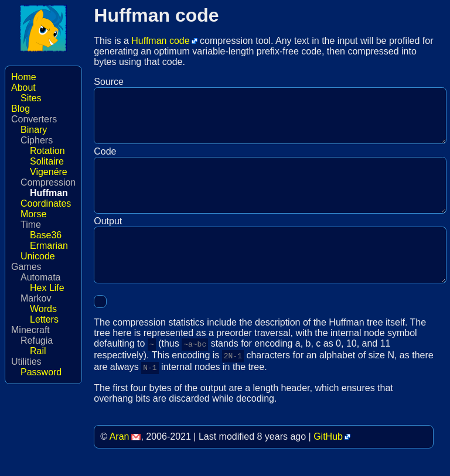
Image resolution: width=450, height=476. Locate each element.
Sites (31, 98)
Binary (34, 130)
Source (109, 82)
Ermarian (49, 246)
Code (105, 160)
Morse (33, 214)
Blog (21, 109)
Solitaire (47, 161)
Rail (38, 351)
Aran (120, 459)
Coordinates (46, 203)
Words (43, 309)
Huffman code (160, 41)
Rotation (47, 151)
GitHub (328, 459)
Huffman (49, 193)
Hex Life (47, 288)
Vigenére (49, 172)
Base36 (46, 235)
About (23, 88)
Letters (44, 319)
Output (108, 239)
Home (24, 77)
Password (41, 372)
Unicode (38, 256)
